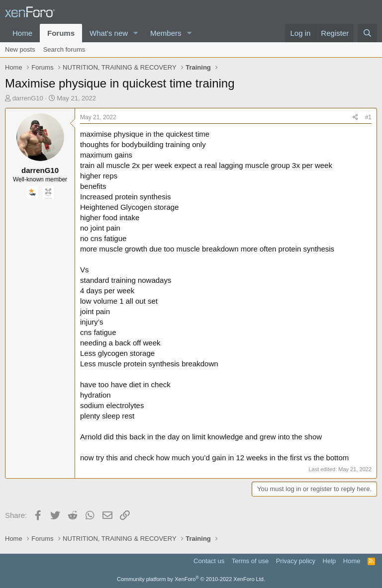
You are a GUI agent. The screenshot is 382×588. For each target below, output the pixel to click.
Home (22, 33)
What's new (109, 33)
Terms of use (250, 561)
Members (166, 33)
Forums (61, 33)
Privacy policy (296, 561)
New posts (20, 49)
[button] (136, 33)
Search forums (64, 49)
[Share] (355, 118)
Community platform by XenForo (191, 579)
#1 (368, 117)
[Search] (367, 33)
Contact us (209, 561)
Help (330, 561)
